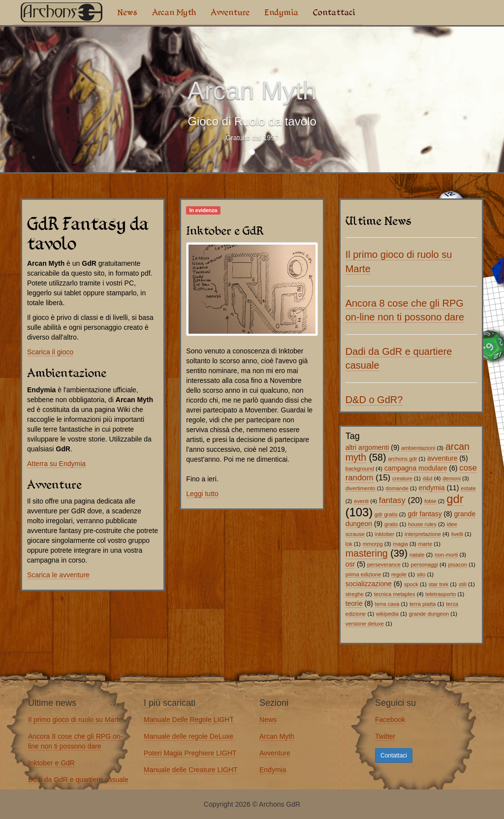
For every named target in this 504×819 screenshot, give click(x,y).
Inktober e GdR (51, 763)
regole (399, 574)
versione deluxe (365, 624)
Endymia (281, 12)
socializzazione (369, 584)
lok (349, 544)
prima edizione (363, 574)
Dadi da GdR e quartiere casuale (78, 780)
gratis (391, 524)
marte (425, 544)
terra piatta (423, 604)
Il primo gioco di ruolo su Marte (75, 720)
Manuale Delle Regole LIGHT (189, 720)
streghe (355, 594)
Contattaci (334, 12)
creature (402, 478)
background (360, 469)
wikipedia (387, 614)
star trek (439, 584)
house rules (422, 524)
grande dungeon (429, 614)
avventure (442, 458)
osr (350, 564)
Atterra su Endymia (56, 464)
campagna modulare (416, 468)
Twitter (385, 736)
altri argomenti (367, 447)
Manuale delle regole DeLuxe (189, 736)
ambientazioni (418, 448)
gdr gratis (386, 514)
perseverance (384, 565)
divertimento (361, 488)
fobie (430, 501)
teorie (354, 603)
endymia (432, 488)
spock (411, 584)
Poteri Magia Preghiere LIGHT (190, 753)
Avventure (230, 12)
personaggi (424, 565)
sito (421, 574)
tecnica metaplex (395, 594)
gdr (455, 499)
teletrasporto (441, 594)
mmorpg (373, 544)
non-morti (446, 555)
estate (468, 488)
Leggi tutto (202, 494)
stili (463, 584)
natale (417, 555)
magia (400, 544)
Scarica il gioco (50, 352)
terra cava (387, 604)
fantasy (392, 500)
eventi (361, 501)
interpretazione (423, 534)
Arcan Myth (174, 12)
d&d (428, 478)
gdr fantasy (425, 514)
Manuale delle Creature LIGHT (191, 770)
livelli (457, 534)
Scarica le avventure (58, 575)
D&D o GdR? (374, 400)
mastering (367, 553)
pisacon (458, 565)
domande (397, 488)
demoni (452, 478)
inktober (385, 534)
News (127, 12)
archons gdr (402, 459)
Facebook (390, 720)
